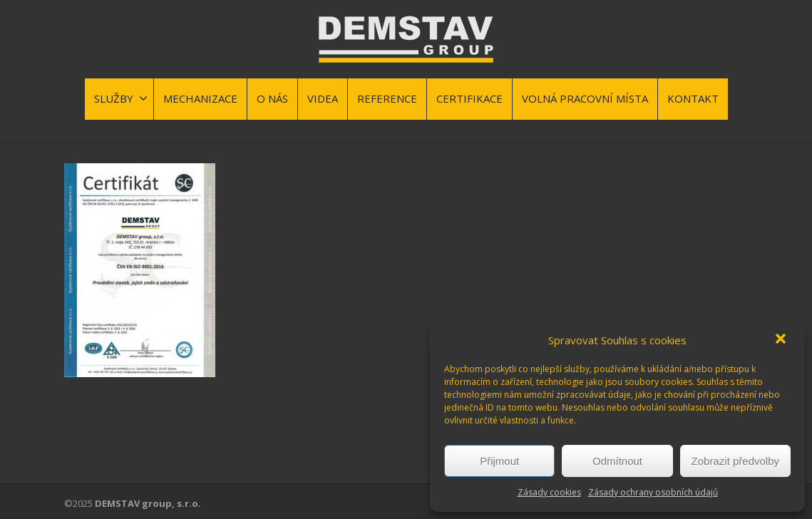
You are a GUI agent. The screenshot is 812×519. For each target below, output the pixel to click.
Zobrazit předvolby (735, 461)
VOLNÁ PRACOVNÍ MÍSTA (585, 98)
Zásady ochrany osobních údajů (653, 492)
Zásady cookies (549, 492)
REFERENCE (387, 98)
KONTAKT (693, 98)
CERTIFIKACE (469, 98)
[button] (782, 340)
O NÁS (272, 98)
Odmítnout (617, 461)
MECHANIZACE (200, 98)
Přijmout (499, 461)
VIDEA (323, 98)
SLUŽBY (121, 98)
